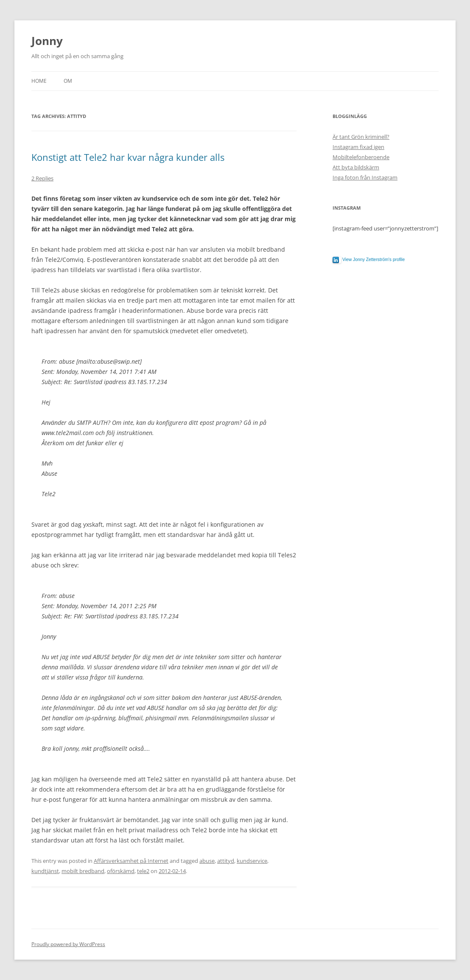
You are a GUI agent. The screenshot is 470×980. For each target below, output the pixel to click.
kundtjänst (45, 871)
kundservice (252, 861)
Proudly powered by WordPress (68, 944)
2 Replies (42, 178)
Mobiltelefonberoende (361, 157)
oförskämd (121, 871)
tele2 (143, 871)
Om (68, 81)
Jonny (47, 41)
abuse (207, 861)
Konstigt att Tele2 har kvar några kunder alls (128, 157)
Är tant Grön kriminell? (361, 137)
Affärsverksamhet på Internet (131, 861)
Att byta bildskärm (356, 167)
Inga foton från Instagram (365, 177)
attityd (226, 861)
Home (39, 81)
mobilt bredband (83, 871)
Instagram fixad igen (358, 147)
